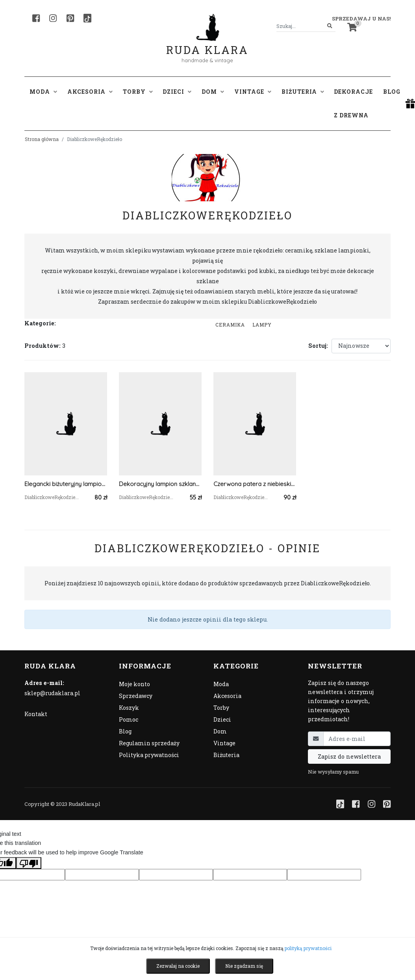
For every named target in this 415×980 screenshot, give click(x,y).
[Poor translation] (29, 863)
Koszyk (129, 708)
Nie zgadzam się (244, 966)
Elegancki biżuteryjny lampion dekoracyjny (66, 484)
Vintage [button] (253, 92)
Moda (221, 684)
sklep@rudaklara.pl (52, 693)
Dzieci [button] (177, 92)
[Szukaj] (330, 26)
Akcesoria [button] (90, 92)
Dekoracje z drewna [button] (353, 103)
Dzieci (222, 719)
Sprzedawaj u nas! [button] (361, 19)
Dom (220, 731)
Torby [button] (138, 92)
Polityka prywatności (149, 755)
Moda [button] (43, 92)
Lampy (262, 325)
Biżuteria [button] (303, 92)
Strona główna (42, 139)
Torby (221, 708)
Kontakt (36, 714)
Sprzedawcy (136, 696)
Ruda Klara (207, 44)
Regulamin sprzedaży (149, 743)
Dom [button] (213, 92)
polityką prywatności (308, 948)
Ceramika (230, 325)
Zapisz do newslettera (349, 756)
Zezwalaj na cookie (178, 966)
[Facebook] (36, 18)
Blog (392, 92)
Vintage (224, 743)
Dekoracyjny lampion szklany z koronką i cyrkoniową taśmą (160, 484)
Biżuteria (226, 755)
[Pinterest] (70, 18)
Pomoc (129, 719)
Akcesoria (227, 696)
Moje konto (134, 684)
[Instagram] (53, 18)
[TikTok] (87, 18)
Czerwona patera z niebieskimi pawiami (255, 484)
